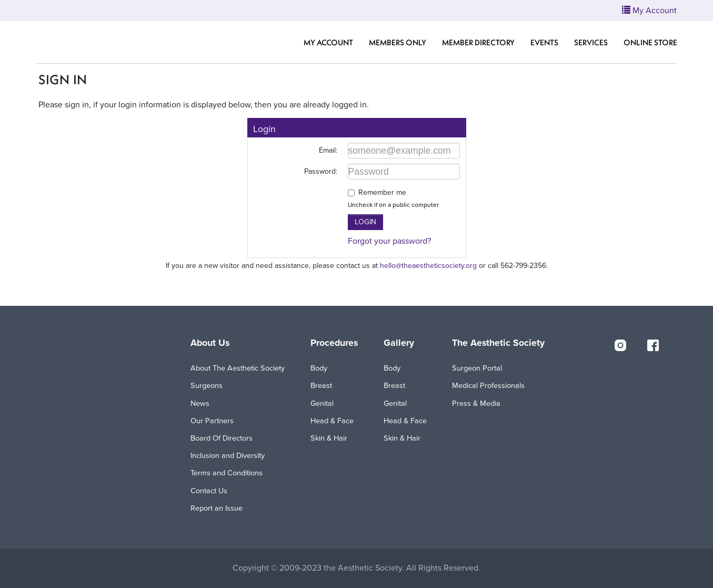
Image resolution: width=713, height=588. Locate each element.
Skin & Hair (329, 438)
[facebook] (653, 345)
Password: (321, 171)
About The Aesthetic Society (238, 368)
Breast (321, 386)
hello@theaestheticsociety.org (428, 266)
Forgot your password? (389, 241)
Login (365, 222)
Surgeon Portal (477, 368)
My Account (328, 42)
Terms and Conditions (227, 473)
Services (591, 42)
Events (544, 42)
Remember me (382, 192)
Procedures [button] (334, 343)
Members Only (398, 42)
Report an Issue (217, 508)
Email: (328, 150)
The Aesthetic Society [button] (498, 343)
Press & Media (476, 403)
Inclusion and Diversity (228, 456)
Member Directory (478, 42)
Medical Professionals (488, 386)
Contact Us (209, 491)
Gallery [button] (399, 343)
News (200, 403)
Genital (322, 403)
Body (319, 368)
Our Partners (212, 421)
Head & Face (332, 421)
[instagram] (620, 345)
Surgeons (207, 386)
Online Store (650, 42)
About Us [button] (210, 343)
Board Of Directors (222, 438)
